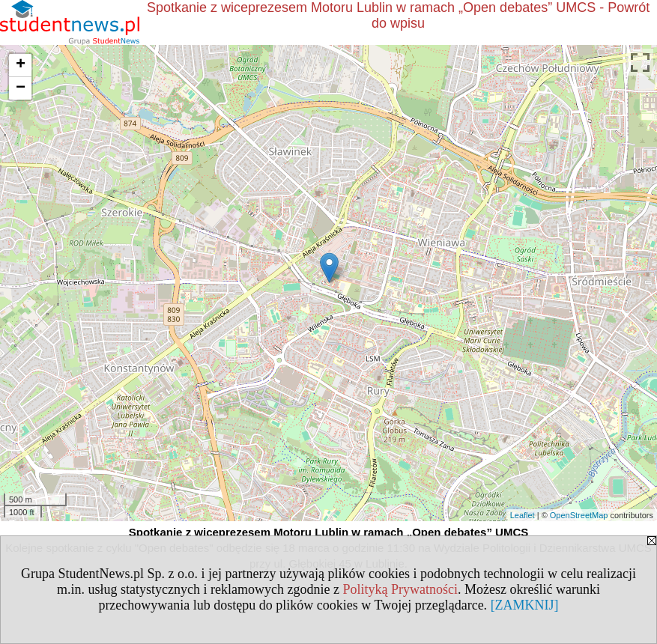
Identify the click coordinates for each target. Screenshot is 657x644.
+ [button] (21, 65)
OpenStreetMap (579, 515)
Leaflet (523, 515)
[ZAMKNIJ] (525, 605)
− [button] (21, 88)
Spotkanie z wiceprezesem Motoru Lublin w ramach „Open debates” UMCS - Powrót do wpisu (398, 15)
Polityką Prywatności (400, 589)
